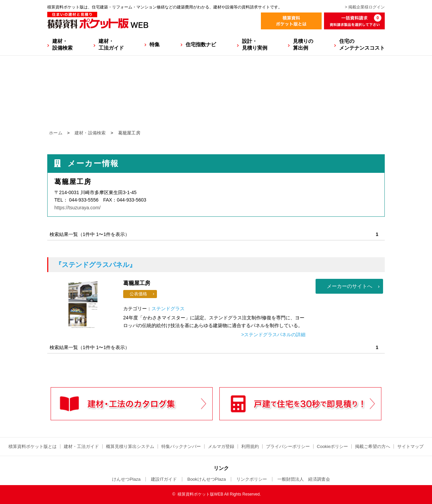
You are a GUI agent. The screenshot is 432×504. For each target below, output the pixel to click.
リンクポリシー (252, 479)
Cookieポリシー (332, 446)
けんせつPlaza (126, 479)
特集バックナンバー (181, 446)
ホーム (56, 133)
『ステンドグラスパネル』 (96, 265)
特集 (155, 44)
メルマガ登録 (221, 446)
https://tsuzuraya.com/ (77, 208)
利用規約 (250, 446)
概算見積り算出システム (130, 446)
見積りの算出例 (303, 44)
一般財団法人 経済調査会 (304, 479)
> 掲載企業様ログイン (365, 7)
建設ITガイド (164, 479)
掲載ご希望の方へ (373, 446)
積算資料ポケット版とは (33, 446)
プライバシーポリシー (288, 446)
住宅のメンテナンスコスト (362, 44)
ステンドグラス (168, 309)
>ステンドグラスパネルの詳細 (273, 335)
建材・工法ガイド (111, 44)
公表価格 (138, 294)
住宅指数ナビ (201, 44)
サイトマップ (410, 446)
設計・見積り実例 (255, 44)
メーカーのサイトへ (349, 286)
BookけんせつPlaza (207, 479)
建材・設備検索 (62, 44)
